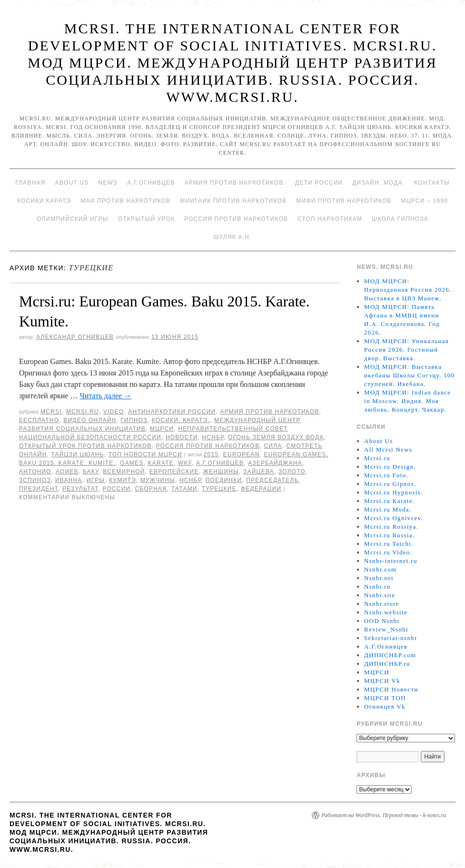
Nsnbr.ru (377, 587)
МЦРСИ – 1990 (424, 201)
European (242, 454)
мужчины (158, 480)
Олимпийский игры (73, 219)
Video (114, 412)
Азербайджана (275, 463)
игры (96, 480)
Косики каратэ (44, 201)
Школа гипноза (400, 219)
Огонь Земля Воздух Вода (276, 437)
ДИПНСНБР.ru (387, 664)
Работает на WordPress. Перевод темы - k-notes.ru (384, 815)
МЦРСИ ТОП (385, 698)
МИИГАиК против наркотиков (233, 201)
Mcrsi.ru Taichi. (389, 544)
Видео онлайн (90, 420)
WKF (185, 463)
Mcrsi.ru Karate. (389, 501)
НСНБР (213, 437)
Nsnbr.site (380, 595)
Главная (30, 183)
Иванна (69, 480)
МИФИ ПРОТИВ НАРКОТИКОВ (344, 201)
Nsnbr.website (386, 612)
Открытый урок (146, 219)
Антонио (35, 472)
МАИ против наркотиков (125, 201)
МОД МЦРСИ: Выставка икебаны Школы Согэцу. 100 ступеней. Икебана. (409, 375)
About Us (72, 183)
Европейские (174, 472)
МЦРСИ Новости (391, 689)
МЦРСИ (162, 429)
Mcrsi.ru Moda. (388, 509)
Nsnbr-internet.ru (391, 561)
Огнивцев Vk (385, 706)
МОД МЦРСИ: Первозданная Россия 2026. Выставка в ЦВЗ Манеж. (408, 290)
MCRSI (51, 412)
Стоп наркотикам (330, 219)
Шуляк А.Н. (232, 237)
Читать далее (105, 396)
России (116, 489)
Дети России (319, 183)
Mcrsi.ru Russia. (389, 535)
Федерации (261, 489)
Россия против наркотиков (236, 219)
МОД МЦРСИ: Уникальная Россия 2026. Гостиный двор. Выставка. (406, 350)
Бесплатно (39, 420)
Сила (273, 446)
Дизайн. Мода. (378, 183)
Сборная (151, 489)
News (108, 183)
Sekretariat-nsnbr (391, 638)
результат (80, 489)
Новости (182, 437)
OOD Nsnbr (382, 621)
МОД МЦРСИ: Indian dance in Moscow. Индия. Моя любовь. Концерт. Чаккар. (407, 401)
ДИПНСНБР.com (390, 655)
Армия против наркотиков (269, 412)
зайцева (259, 472)
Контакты (432, 183)
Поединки (224, 480)
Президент (39, 489)
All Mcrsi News (388, 449)
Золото (292, 472)
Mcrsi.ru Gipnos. (390, 484)
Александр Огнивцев (75, 337)
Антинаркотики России (172, 412)
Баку (91, 472)
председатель (272, 480)
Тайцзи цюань (77, 454)
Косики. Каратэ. (181, 420)
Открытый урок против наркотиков (85, 446)
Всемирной (124, 472)
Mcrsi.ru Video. (388, 552)
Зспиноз (35, 480)
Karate (161, 463)
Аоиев (67, 472)
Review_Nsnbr (386, 629)
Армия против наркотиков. (235, 183)
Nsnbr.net (379, 578)
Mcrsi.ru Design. (390, 467)
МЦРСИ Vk (382, 681)
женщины (221, 472)
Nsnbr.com (380, 569)
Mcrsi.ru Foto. (386, 475)
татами (184, 489)
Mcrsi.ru (83, 412)
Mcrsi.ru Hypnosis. (393, 492)
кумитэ (123, 480)
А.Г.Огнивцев (151, 183)
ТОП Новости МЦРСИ (145, 454)
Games (132, 463)
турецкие (219, 489)
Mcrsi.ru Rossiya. (391, 527)
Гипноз (134, 420)
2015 (211, 454)
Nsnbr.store (382, 604)
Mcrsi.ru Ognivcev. (394, 518)
